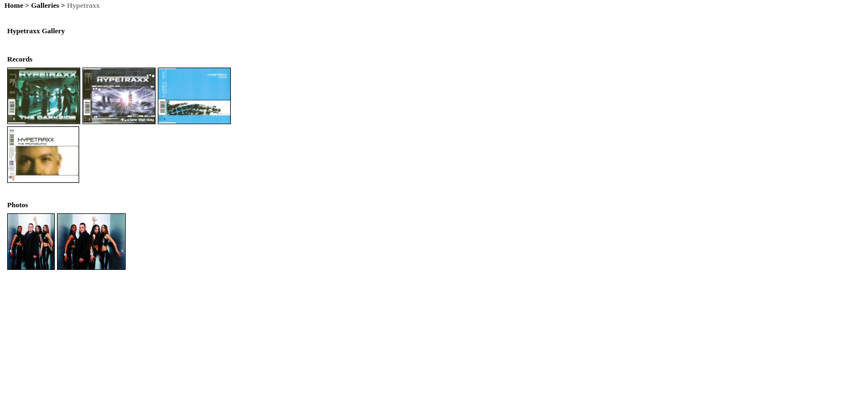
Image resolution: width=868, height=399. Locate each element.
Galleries (45, 5)
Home (14, 5)
